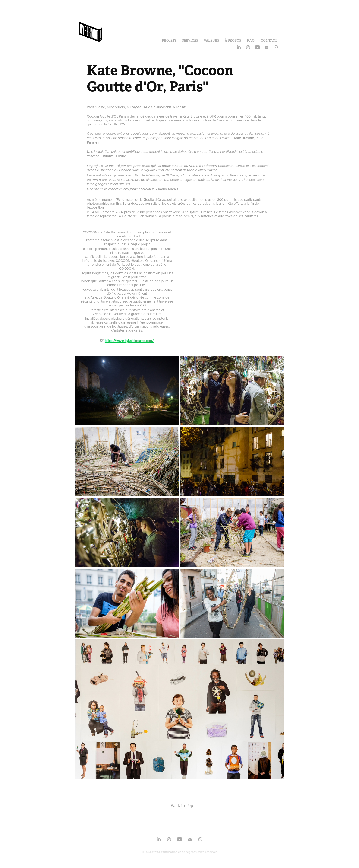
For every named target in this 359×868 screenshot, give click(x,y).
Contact (269, 41)
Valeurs (211, 41)
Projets (169, 41)
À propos (233, 41)
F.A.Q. (251, 41)
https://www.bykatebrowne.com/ (129, 341)
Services (190, 41)
